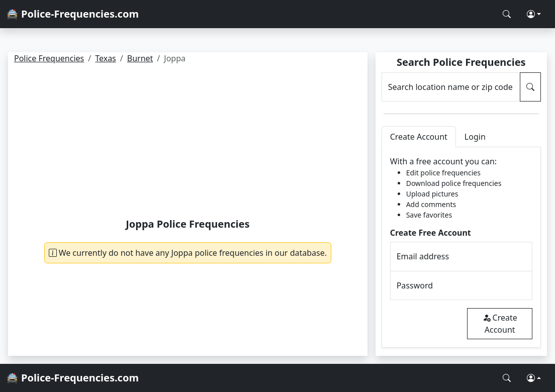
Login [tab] (475, 137)
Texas (106, 58)
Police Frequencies (49, 58)
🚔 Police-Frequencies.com (72, 14)
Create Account (500, 324)
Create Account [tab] (419, 137)
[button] (534, 14)
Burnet (140, 58)
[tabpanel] (461, 248)
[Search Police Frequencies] (507, 14)
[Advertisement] (188, 143)
